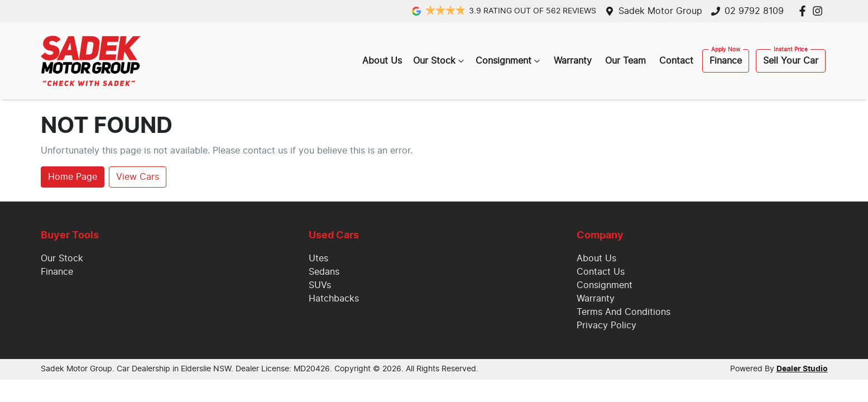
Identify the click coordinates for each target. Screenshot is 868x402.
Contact (676, 61)
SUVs (320, 285)
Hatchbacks (334, 299)
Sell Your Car (791, 61)
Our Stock (440, 61)
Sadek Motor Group (660, 11)
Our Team (625, 61)
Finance (726, 61)
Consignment (509, 61)
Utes (318, 259)
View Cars (138, 177)
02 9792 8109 (754, 11)
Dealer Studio (802, 369)
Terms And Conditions (624, 312)
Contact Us (601, 272)
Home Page (73, 177)
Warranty (573, 61)
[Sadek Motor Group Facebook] (805, 11)
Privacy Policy (606, 326)
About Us (382, 61)
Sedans (324, 272)
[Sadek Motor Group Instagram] (820, 11)
